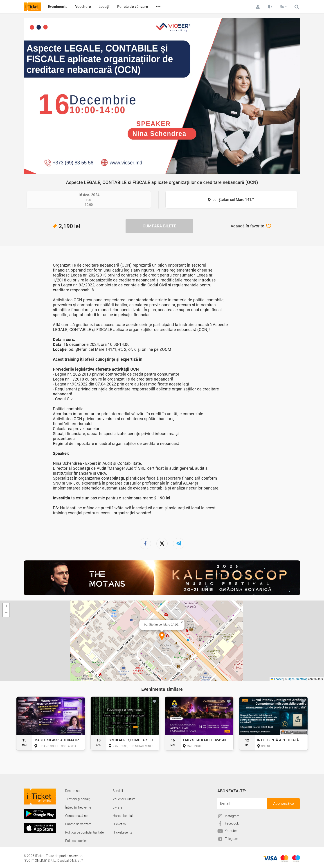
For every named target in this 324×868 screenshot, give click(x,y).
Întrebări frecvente (78, 807)
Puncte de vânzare (133, 7)
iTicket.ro (119, 824)
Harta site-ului (123, 816)
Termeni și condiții (78, 799)
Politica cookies (76, 841)
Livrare (117, 807)
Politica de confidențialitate (84, 832)
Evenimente (58, 7)
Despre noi (73, 791)
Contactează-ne (76, 816)
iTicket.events (123, 832)
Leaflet (277, 679)
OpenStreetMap (298, 679)
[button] (162, 637)
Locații (104, 7)
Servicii (118, 791)
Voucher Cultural (125, 799)
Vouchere (83, 7)
